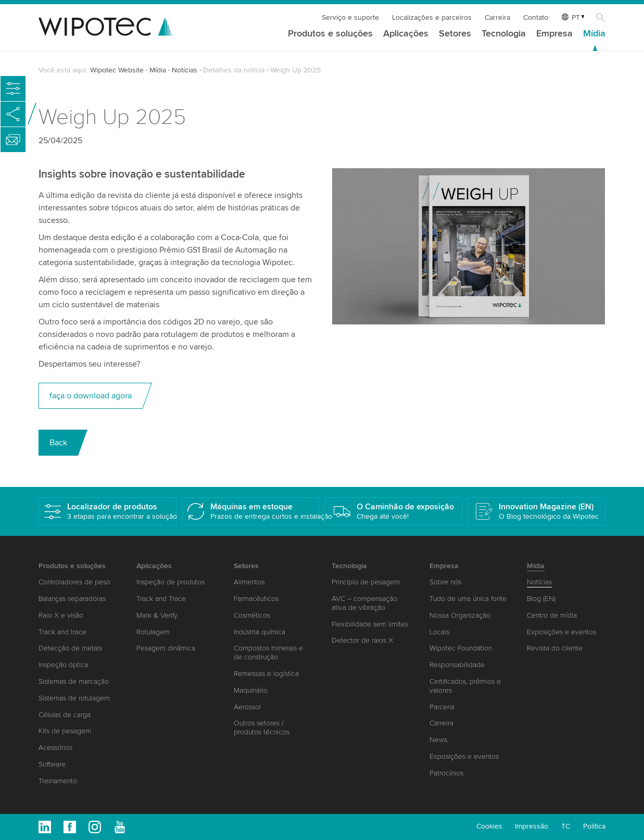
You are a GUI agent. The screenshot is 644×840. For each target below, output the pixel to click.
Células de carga (65, 715)
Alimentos (249, 582)
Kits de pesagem (65, 731)
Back (58, 443)
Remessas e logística (266, 674)
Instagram (95, 827)
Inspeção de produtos (171, 582)
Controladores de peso (74, 582)
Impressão (532, 826)
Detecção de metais (70, 648)
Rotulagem (153, 632)
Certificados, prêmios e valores (465, 686)
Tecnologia (504, 34)
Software (52, 764)
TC (566, 826)
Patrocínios (446, 773)
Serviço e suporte (350, 17)
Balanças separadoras (72, 599)
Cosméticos (252, 615)
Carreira (497, 17)
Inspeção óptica (63, 665)
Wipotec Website (117, 70)
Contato (536, 17)
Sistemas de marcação (74, 681)
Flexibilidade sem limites (370, 624)
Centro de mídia (552, 615)
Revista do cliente (555, 648)
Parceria (442, 707)
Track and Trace (161, 599)
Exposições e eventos (464, 756)
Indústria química (260, 632)
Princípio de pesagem (366, 582)
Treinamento (58, 781)
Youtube (120, 827)
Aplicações (406, 34)
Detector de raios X (362, 640)
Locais (439, 632)
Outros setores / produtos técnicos (262, 728)
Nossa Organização (460, 615)
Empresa (554, 34)
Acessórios (55, 748)
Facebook (70, 827)
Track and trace (62, 632)
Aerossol (247, 707)
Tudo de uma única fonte (468, 599)
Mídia (594, 34)
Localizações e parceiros (432, 17)
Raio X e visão (61, 615)
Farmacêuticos (256, 599)
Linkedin (45, 827)
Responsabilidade (457, 665)
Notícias (185, 70)
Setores (455, 34)
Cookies (489, 826)
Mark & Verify (157, 615)
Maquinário (251, 690)
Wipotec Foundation (461, 648)
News (438, 740)
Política (594, 826)
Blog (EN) (541, 599)
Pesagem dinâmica (166, 648)
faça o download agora (91, 396)
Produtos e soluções (330, 34)
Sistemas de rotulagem (74, 698)
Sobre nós (445, 582)
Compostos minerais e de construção (268, 653)
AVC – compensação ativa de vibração (364, 603)
